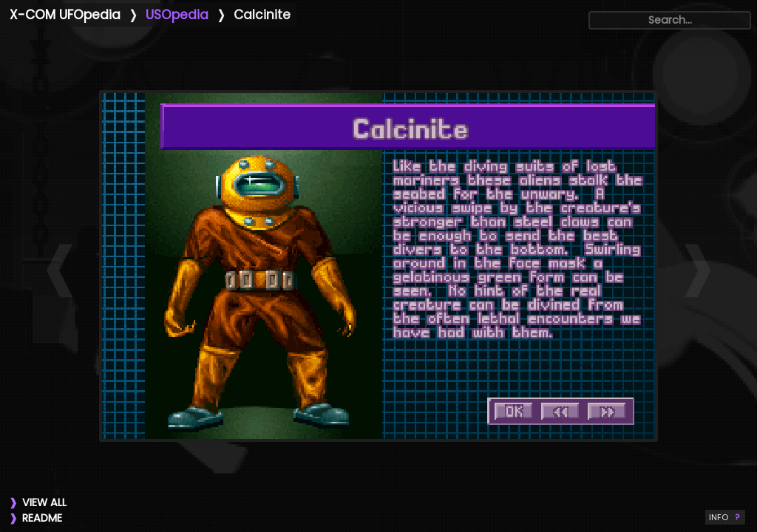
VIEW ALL (44, 502)
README (42, 518)
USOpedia (177, 15)
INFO (725, 517)
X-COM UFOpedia (65, 15)
